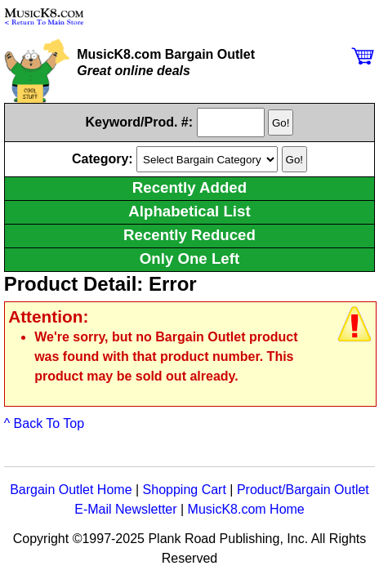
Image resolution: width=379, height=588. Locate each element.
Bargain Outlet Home (71, 490)
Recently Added (189, 187)
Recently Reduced (189, 235)
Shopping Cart (185, 490)
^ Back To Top (45, 423)
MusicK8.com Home (246, 509)
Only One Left (189, 258)
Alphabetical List (189, 211)
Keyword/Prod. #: (140, 122)
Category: (104, 159)
